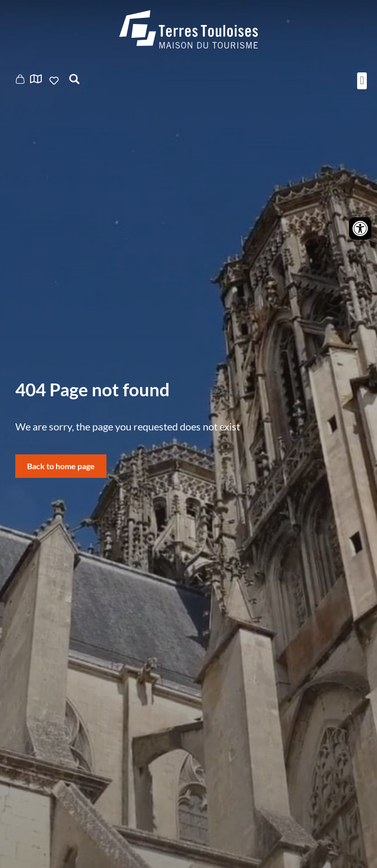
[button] (362, 81)
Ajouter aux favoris (55, 81)
